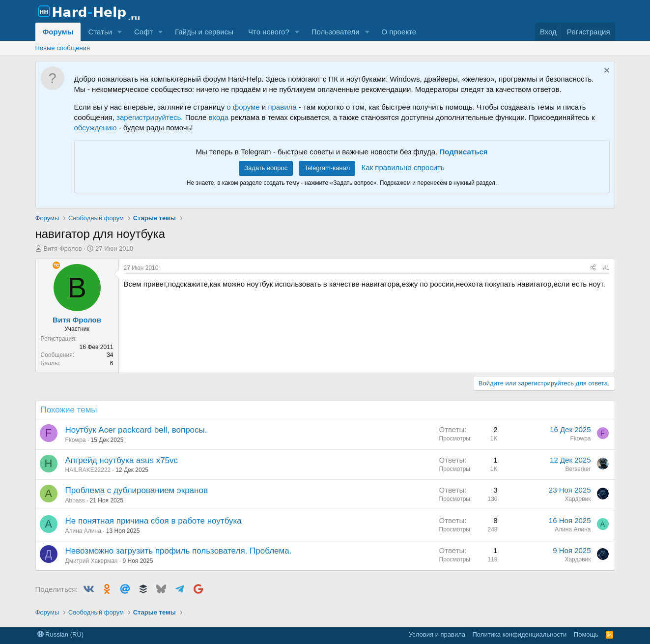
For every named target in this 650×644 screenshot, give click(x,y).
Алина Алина (83, 531)
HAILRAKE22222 (88, 470)
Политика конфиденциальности (520, 634)
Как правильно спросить (403, 167)
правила (282, 107)
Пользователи (336, 32)
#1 (606, 268)
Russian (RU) (61, 634)
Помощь (586, 634)
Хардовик (578, 499)
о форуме (243, 107)
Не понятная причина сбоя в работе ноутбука (154, 521)
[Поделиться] (593, 268)
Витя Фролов (62, 249)
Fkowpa (76, 440)
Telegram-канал (327, 168)
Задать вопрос (266, 168)
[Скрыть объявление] (606, 72)
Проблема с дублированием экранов (137, 490)
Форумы (58, 32)
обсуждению (96, 128)
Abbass (75, 500)
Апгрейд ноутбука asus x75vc (122, 460)
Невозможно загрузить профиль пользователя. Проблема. (179, 551)
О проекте (399, 32)
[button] (120, 32)
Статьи (100, 32)
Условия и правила (437, 634)
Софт (143, 32)
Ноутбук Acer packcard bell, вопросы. (136, 430)
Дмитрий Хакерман (92, 561)
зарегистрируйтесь (149, 117)
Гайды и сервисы (204, 32)
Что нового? (269, 32)
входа (219, 117)
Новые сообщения (63, 48)
